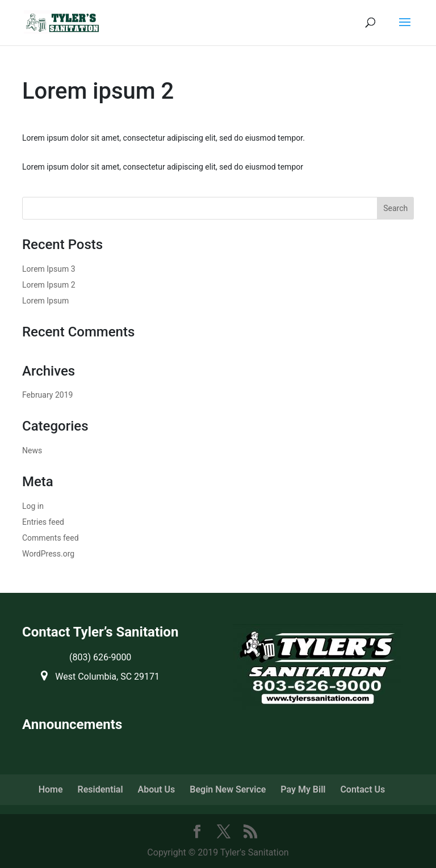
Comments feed (51, 538)
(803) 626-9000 (100, 657)
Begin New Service (228, 789)
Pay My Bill (303, 789)
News (32, 450)
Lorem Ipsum (45, 301)
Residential (100, 789)
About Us (157, 789)
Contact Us (362, 789)
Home (51, 789)
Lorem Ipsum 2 (49, 285)
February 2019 (47, 395)
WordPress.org (48, 554)
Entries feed (43, 522)
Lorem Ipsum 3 (49, 269)
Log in (33, 506)
